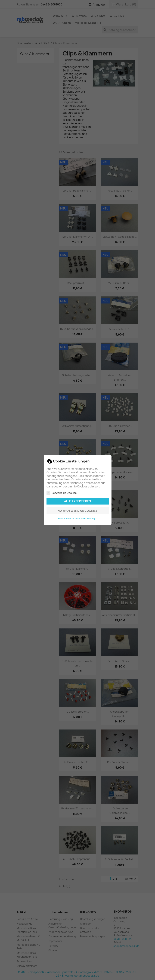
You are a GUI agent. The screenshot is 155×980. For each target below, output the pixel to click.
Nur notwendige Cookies (78, 511)
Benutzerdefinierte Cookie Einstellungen (78, 519)
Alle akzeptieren (77, 501)
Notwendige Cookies (62, 493)
